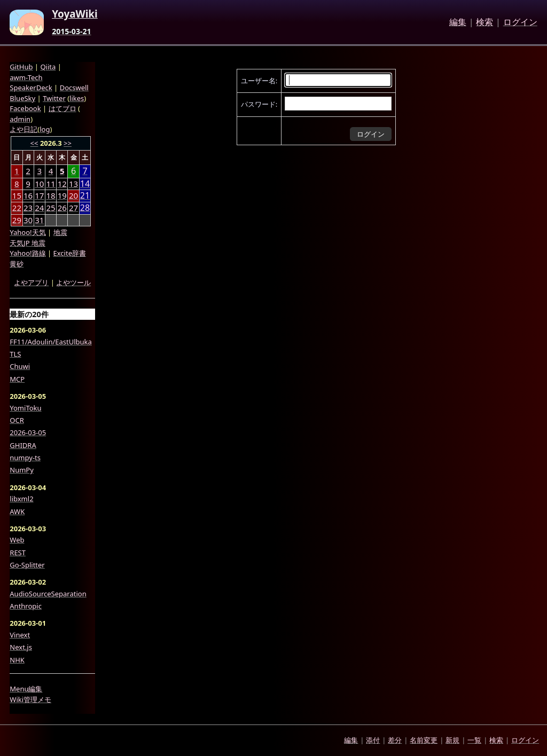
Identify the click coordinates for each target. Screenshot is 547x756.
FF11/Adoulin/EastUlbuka (51, 342)
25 (50, 208)
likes (77, 98)
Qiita (48, 67)
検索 (485, 22)
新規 (452, 740)
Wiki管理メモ (30, 699)
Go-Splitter (27, 565)
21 (85, 196)
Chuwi (20, 366)
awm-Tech (26, 77)
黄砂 (17, 264)
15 (17, 195)
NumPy (22, 470)
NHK (17, 660)
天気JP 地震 (28, 243)
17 (39, 195)
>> (68, 143)
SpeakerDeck (31, 88)
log (45, 129)
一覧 (474, 740)
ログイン (520, 22)
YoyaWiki (75, 14)
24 (39, 208)
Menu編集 (26, 689)
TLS (15, 354)
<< (34, 143)
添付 (373, 740)
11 (50, 184)
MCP (17, 379)
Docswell (74, 88)
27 (73, 208)
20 (73, 195)
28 (85, 208)
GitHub (21, 67)
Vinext (20, 635)
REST (18, 553)
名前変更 (424, 740)
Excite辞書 (70, 253)
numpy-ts (25, 458)
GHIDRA (23, 445)
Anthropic (26, 606)
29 (17, 220)
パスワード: (259, 104)
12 (62, 184)
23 (28, 208)
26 (62, 208)
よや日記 (24, 129)
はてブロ (62, 108)
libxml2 (21, 499)
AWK (17, 511)
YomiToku (25, 408)
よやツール (73, 282)
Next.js (21, 647)
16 (28, 195)
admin (20, 119)
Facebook (25, 108)
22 (17, 208)
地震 (60, 232)
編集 (458, 22)
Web (17, 540)
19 (62, 195)
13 (73, 184)
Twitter (54, 98)
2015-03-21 (71, 31)
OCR (17, 420)
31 (39, 220)
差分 (395, 740)
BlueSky (22, 98)
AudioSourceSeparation (48, 594)
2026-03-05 (28, 432)
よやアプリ (31, 282)
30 (28, 220)
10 (39, 184)
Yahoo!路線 (28, 253)
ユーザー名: (259, 81)
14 (85, 184)
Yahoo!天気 (28, 232)
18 (50, 195)
